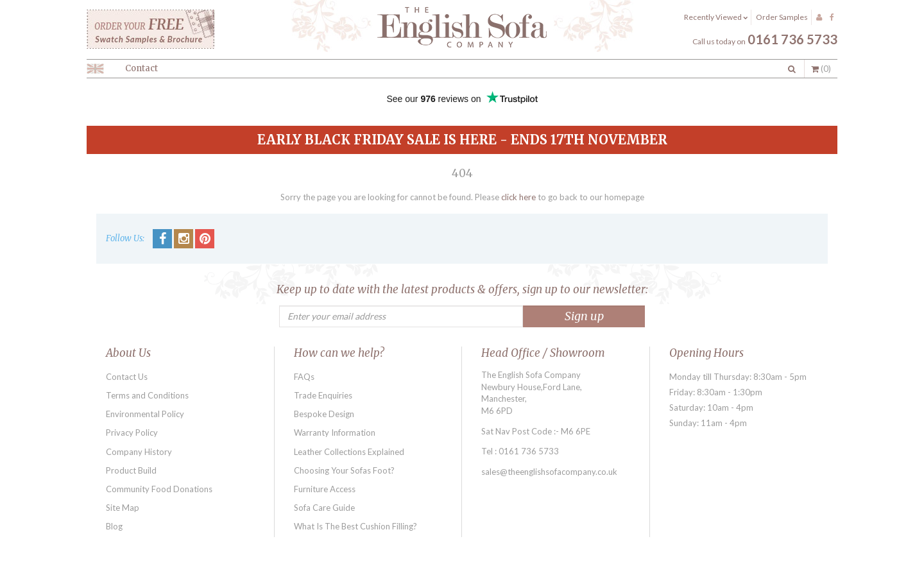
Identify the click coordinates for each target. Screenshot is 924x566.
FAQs (304, 377)
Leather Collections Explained (349, 452)
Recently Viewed (716, 17)
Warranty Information (335, 433)
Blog (114, 526)
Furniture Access (325, 489)
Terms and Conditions (147, 395)
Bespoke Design (324, 414)
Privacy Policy (132, 433)
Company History (139, 452)
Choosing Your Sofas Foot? (344, 470)
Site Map (123, 508)
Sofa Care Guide (324, 508)
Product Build (131, 470)
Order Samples (782, 17)
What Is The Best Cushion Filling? (355, 526)
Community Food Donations (159, 489)
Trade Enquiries (323, 395)
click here (518, 197)
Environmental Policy (145, 414)
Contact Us (127, 377)
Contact (141, 68)
